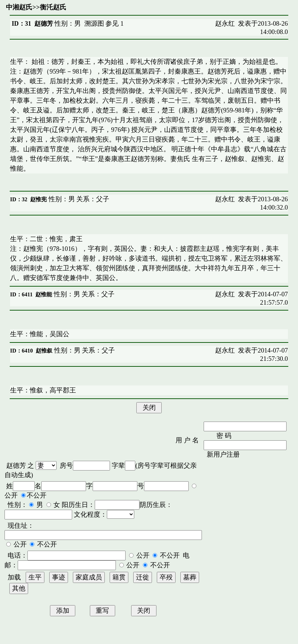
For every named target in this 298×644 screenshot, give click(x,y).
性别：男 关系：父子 (78, 199)
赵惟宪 (39, 199)
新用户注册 (223, 454)
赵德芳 (16, 465)
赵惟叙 (44, 351)
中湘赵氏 (19, 7)
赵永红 (225, 23)
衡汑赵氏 (53, 7)
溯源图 (94, 23)
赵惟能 (44, 294)
